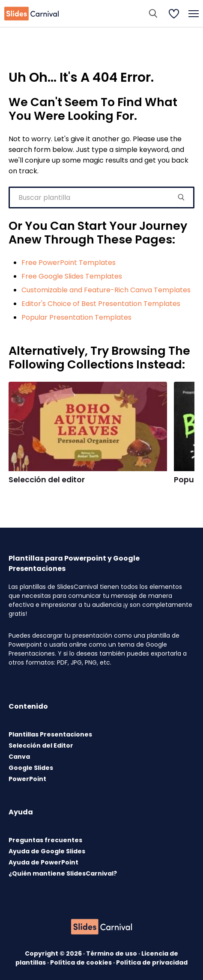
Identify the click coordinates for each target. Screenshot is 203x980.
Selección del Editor (41, 745)
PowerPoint (27, 779)
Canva (19, 757)
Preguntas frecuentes (45, 840)
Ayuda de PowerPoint (43, 862)
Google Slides (31, 768)
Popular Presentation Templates (76, 317)
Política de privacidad (152, 962)
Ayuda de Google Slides (47, 851)
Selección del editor (47, 480)
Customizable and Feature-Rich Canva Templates (106, 290)
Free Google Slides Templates (72, 276)
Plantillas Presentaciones (50, 734)
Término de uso (112, 953)
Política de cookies (82, 962)
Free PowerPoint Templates (69, 263)
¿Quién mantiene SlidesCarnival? (63, 873)
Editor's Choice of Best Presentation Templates (101, 304)
